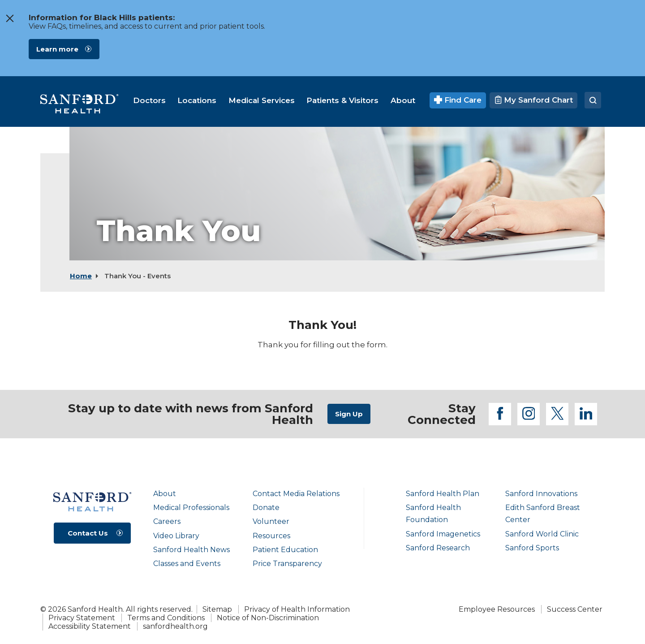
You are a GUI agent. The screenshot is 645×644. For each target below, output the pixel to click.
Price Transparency (287, 564)
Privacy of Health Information (297, 609)
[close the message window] (9, 18)
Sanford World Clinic (542, 534)
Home (81, 276)
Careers (167, 521)
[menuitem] (149, 100)
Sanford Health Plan (443, 494)
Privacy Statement (82, 618)
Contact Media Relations (296, 494)
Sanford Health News (191, 550)
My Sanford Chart (533, 100)
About (165, 494)
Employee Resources (497, 609)
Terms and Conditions (166, 618)
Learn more (57, 49)
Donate (266, 508)
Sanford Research (438, 548)
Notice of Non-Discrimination (268, 618)
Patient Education (285, 550)
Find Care (458, 100)
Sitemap (217, 609)
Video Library (176, 536)
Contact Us (88, 533)
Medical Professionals (191, 508)
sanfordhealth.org (175, 626)
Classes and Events (187, 564)
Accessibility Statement (90, 626)
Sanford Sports (532, 548)
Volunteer (271, 521)
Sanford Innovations (541, 494)
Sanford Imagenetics (443, 534)
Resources (271, 536)
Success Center (575, 609)
